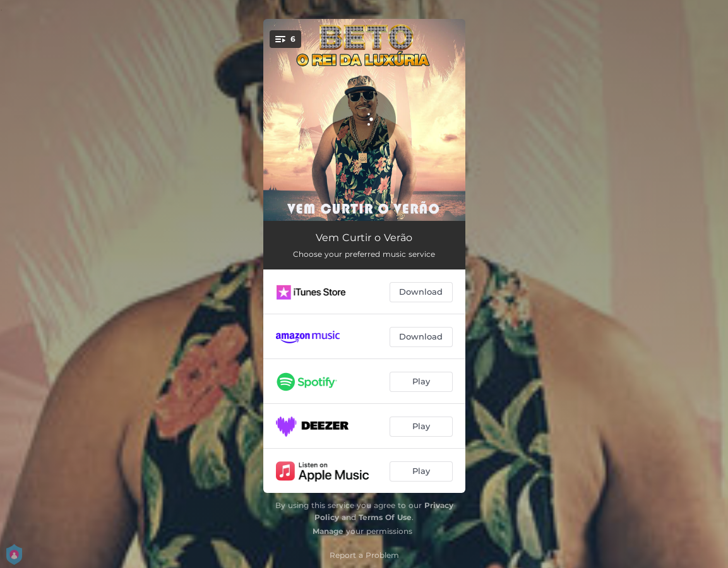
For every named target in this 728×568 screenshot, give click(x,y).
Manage (328, 531)
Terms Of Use (385, 517)
